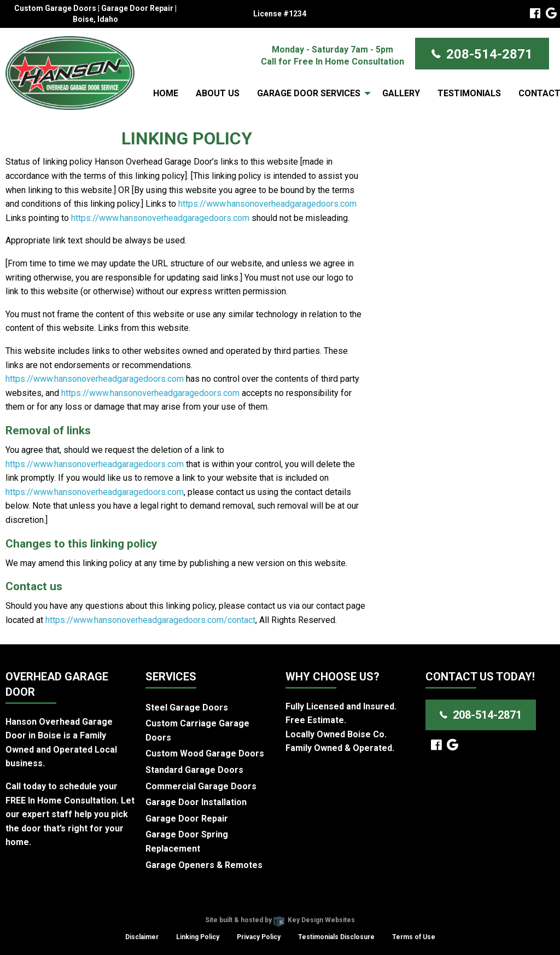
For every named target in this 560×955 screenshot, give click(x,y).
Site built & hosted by (280, 920)
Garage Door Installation (196, 802)
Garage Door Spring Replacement (187, 842)
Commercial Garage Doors (201, 786)
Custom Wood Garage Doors (205, 753)
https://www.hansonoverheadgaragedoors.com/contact (150, 620)
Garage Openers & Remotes (204, 865)
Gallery (401, 93)
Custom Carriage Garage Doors (197, 730)
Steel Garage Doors (187, 707)
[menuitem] (166, 93)
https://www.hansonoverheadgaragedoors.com (267, 204)
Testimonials (469, 93)
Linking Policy (198, 937)
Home (166, 93)
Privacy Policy (259, 937)
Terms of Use (414, 937)
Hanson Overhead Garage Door (241, 906)
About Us (218, 93)
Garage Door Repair (187, 819)
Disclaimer (142, 937)
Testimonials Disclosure (336, 937)
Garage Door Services (309, 93)
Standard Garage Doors (194, 770)
